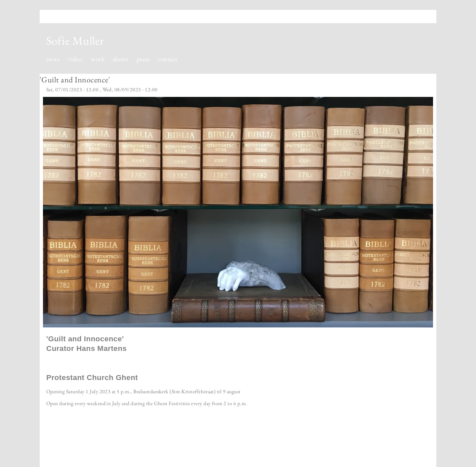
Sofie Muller (75, 41)
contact (167, 59)
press (143, 59)
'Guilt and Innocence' (75, 80)
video (75, 59)
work (98, 59)
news (53, 59)
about (120, 59)
